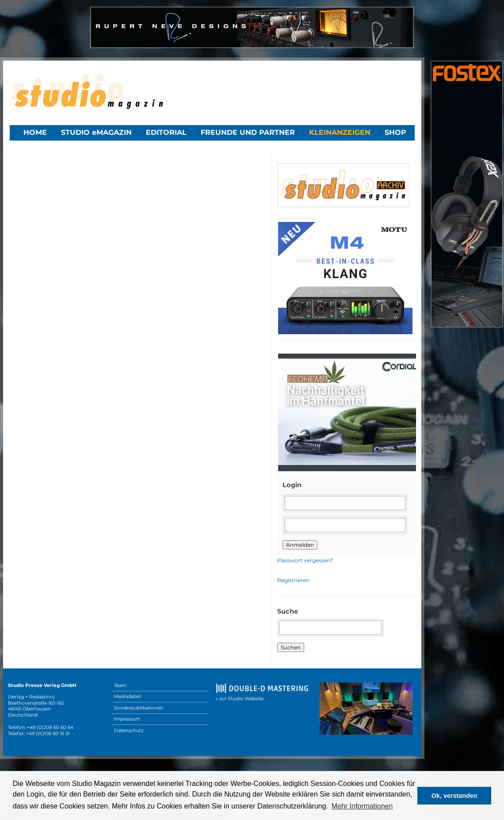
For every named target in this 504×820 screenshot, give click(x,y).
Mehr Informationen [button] (362, 806)
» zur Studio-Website (240, 699)
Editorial (166, 132)
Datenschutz (129, 730)
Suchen (291, 647)
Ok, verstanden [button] (454, 796)
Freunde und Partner (248, 132)
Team (120, 685)
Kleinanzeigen (340, 132)
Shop (395, 132)
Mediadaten (128, 696)
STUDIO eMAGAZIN (96, 132)
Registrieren (293, 580)
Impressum (127, 719)
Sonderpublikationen (139, 708)
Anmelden (300, 545)
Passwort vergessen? (305, 560)
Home (35, 132)
